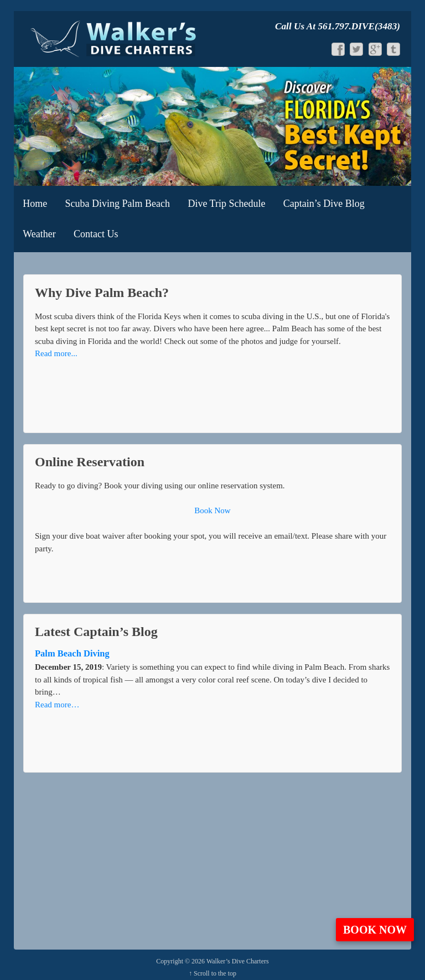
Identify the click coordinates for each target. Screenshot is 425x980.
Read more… (57, 705)
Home (35, 204)
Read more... (56, 353)
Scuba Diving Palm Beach (118, 204)
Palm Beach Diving (72, 653)
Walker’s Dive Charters (237, 961)
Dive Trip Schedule (226, 204)
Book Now (375, 930)
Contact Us (96, 234)
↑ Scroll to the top (212, 973)
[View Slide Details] (212, 126)
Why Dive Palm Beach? (102, 293)
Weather (39, 234)
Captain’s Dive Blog (324, 204)
